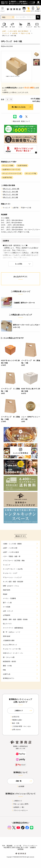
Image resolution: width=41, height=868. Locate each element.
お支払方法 (15, 717)
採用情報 (20, 849)
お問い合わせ (15, 730)
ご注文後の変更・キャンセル (20, 726)
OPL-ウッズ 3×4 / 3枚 (10, 192)
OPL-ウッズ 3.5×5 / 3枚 (10, 189)
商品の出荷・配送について (21, 121)
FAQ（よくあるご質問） (20, 804)
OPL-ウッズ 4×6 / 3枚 (10, 194)
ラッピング (6, 33)
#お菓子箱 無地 (22, 166)
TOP (4, 846)
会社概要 (20, 786)
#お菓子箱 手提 (7, 177)
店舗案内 (33, 847)
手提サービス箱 (25, 33)
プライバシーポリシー (20, 810)
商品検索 (10, 846)
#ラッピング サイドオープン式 (12, 173)
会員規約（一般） (18, 807)
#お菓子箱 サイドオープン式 (11, 170)
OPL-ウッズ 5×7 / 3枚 (10, 197)
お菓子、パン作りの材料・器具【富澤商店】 (15, 31)
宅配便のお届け (16, 720)
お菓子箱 (15, 33)
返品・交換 (15, 723)
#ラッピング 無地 (8, 166)
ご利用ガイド (17, 801)
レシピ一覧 (18, 846)
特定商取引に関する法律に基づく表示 (16, 847)
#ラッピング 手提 (31, 173)
